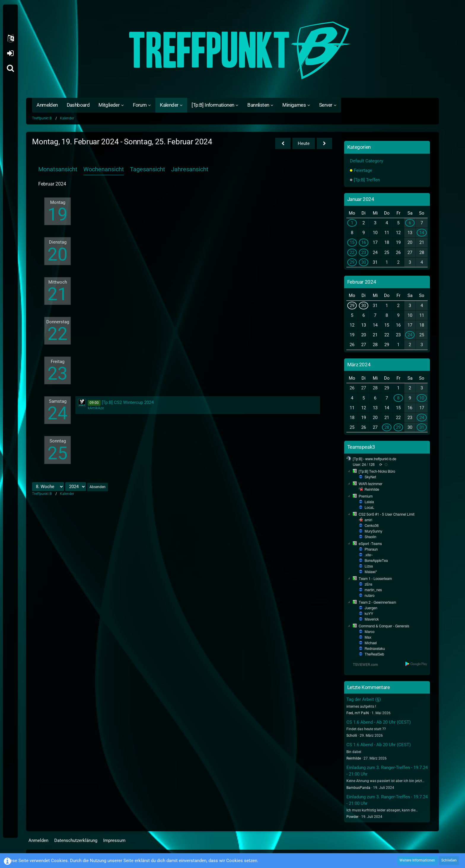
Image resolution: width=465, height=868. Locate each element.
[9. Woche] (324, 143)
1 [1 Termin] (352, 223)
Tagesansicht (148, 169)
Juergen (371, 608)
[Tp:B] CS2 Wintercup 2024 (128, 402)
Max (368, 637)
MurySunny (374, 531)
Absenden (98, 487)
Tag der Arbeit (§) (364, 699)
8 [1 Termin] (398, 398)
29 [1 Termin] (352, 262)
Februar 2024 (362, 282)
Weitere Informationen (417, 860)
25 (58, 453)
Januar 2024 (361, 199)
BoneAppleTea (376, 561)
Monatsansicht (58, 169)
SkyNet (370, 477)
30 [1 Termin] (364, 262)
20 (58, 254)
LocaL (370, 508)
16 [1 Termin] (364, 242)
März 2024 (359, 365)
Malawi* (371, 572)
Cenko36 (372, 526)
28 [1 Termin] (387, 427)
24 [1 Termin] (410, 335)
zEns (369, 584)
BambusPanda (358, 788)
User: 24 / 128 (364, 465)
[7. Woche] (283, 143)
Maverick (372, 619)
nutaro (370, 596)
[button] (10, 39)
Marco (370, 632)
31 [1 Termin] (422, 427)
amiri (369, 520)
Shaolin (371, 537)
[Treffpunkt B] (232, 50)
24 (58, 413)
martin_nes (373, 590)
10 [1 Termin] (422, 398)
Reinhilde (372, 490)
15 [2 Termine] (352, 242)
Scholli (352, 736)
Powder (352, 817)
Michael (371, 643)
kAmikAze (96, 408)
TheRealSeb (375, 654)
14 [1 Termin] (422, 233)
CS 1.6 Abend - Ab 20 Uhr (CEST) (379, 722)
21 (58, 294)
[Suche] (10, 68)
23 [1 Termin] (364, 252)
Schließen (449, 860)
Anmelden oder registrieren (10, 53)
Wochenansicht (104, 169)
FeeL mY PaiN (358, 713)
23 (58, 374)
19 (58, 214)
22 (58, 334)
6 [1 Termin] (410, 223)
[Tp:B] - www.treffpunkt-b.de (375, 459)
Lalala (369, 502)
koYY (369, 614)
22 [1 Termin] (352, 252)
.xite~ (369, 555)
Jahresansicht (190, 169)
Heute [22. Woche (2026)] (304, 143)
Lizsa (369, 566)
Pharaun (371, 549)
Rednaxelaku (375, 649)
